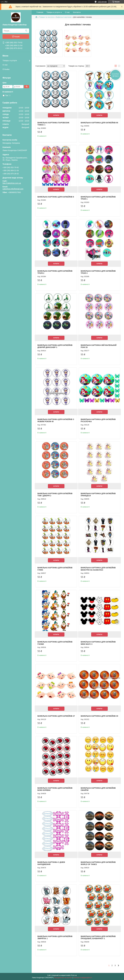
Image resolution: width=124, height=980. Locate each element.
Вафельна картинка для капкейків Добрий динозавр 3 (55, 346)
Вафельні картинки (64, 17)
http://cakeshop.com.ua (12, 183)
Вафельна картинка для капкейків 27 (56, 716)
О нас (5, 65)
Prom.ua (74, 975)
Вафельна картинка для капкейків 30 (99, 716)
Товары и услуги (10, 60)
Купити (56, 115)
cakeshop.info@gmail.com (13, 189)
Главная (40, 12)
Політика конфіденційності (83, 978)
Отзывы (6, 69)
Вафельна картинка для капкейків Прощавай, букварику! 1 (98, 937)
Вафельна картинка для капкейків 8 (56, 197)
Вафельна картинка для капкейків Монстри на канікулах (98, 569)
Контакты (77, 12)
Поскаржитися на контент (63, 978)
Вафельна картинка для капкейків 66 (99, 123)
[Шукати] (26, 31)
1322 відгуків (102, 2)
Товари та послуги (46, 17)
